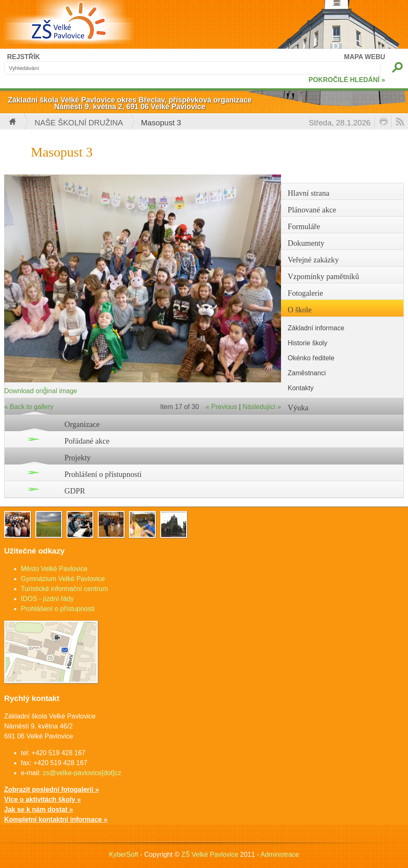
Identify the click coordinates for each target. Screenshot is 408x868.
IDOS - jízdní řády (47, 599)
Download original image (41, 391)
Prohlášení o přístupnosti (103, 474)
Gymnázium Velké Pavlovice (63, 579)
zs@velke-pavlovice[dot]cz (82, 773)
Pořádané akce (87, 441)
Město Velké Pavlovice (54, 569)
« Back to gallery (29, 407)
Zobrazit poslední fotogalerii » (52, 789)
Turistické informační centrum (64, 589)
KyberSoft (124, 854)
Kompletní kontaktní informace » (56, 819)
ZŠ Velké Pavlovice (210, 854)
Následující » (262, 407)
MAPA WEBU (364, 57)
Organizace (82, 424)
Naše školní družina (79, 123)
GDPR (75, 491)
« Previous (221, 407)
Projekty (78, 458)
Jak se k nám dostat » (39, 809)
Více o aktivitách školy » (42, 799)
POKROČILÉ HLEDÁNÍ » (347, 80)
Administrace (280, 854)
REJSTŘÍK (24, 57)
